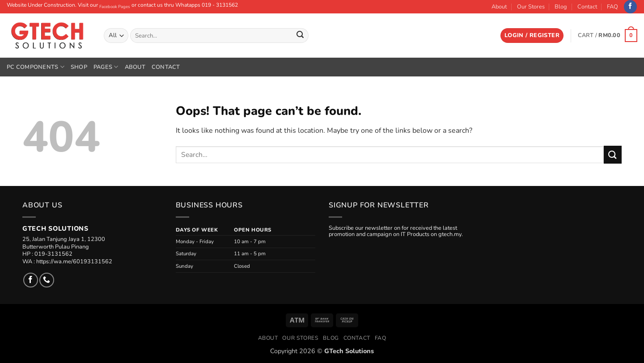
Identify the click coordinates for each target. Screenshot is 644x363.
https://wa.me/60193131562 (74, 262)
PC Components (36, 67)
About (499, 7)
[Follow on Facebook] (630, 7)
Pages (106, 67)
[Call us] (47, 280)
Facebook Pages (115, 6)
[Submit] (300, 36)
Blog (561, 7)
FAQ (612, 7)
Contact (587, 7)
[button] (532, 36)
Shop (79, 67)
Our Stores (531, 7)
